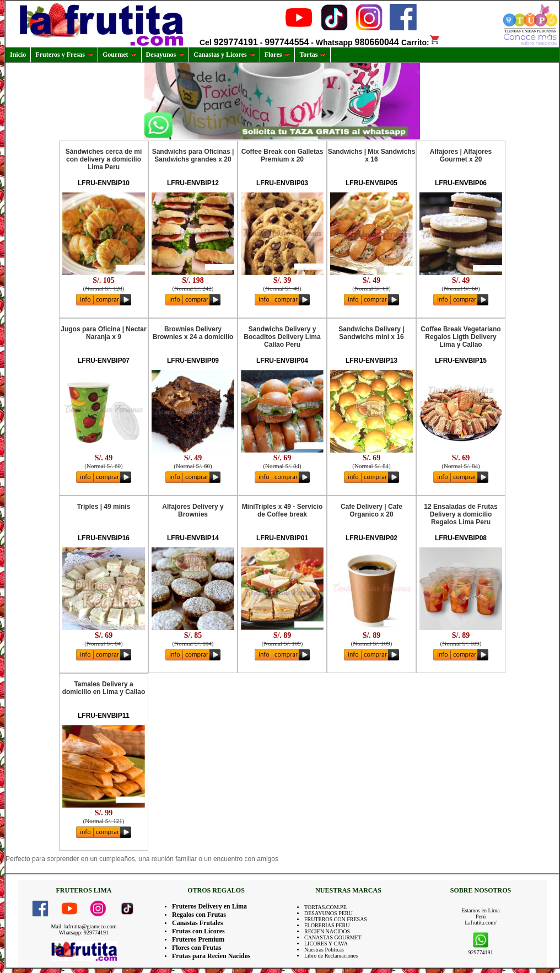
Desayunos (165, 55)
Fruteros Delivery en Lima (209, 906)
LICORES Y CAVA (326, 944)
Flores (278, 55)
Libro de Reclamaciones (331, 956)
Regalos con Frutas (199, 915)
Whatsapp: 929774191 (84, 932)
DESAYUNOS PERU (329, 913)
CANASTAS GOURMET (333, 937)
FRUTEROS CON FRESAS (336, 919)
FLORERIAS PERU (327, 925)
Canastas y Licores (224, 55)
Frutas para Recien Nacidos (211, 956)
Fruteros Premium (198, 939)
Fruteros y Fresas (64, 55)
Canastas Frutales (197, 923)
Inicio (18, 55)
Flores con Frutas (197, 948)
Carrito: (421, 42)
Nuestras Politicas (324, 950)
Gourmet (120, 55)
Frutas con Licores (198, 931)
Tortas (313, 55)
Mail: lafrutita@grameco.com (84, 926)
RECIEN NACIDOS (327, 931)
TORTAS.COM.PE (325, 907)
